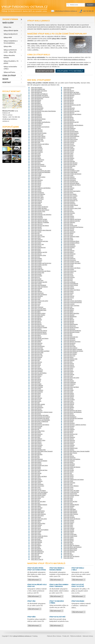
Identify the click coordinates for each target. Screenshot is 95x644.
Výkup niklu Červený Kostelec (39, 133)
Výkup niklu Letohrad (36, 288)
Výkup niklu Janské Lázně (70, 226)
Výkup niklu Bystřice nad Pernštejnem (73, 125)
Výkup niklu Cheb (36, 142)
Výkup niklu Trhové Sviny (38, 486)
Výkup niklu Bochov (69, 103)
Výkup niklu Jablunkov (69, 222)
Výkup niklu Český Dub (37, 139)
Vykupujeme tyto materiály (70, 71)
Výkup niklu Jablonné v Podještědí (40, 222)
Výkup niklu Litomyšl (69, 296)
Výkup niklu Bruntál (69, 119)
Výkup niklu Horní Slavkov (70, 199)
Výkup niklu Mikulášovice (70, 317)
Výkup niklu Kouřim (69, 265)
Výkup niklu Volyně (36, 527)
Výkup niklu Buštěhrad (37, 124)
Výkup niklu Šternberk (37, 454)
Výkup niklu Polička (36, 389)
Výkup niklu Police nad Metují (71, 387)
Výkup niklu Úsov (35, 500)
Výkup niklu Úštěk (68, 500)
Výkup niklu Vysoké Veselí (70, 536)
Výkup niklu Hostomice (69, 204)
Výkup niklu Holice (68, 190)
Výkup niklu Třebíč (68, 481)
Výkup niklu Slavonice (69, 440)
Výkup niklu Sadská (36, 428)
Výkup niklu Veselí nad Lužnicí (39, 519)
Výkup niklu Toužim (69, 478)
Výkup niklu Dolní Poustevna (38, 166)
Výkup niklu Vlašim (68, 523)
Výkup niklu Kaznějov (69, 248)
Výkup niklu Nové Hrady (37, 349)
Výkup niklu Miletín (68, 318)
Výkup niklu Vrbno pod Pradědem (40, 530)
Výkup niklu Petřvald (69, 375)
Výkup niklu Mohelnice (69, 329)
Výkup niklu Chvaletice (37, 152)
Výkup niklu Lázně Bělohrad (71, 284)
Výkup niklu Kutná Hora (37, 280)
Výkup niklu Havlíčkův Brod (71, 182)
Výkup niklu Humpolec (37, 216)
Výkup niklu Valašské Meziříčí (71, 505)
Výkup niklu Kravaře (36, 274)
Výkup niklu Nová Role (37, 348)
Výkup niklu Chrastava (37, 149)
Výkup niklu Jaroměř (36, 227)
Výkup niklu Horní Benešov (38, 194)
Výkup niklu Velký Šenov (37, 516)
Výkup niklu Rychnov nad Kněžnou (40, 425)
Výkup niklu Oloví (68, 362)
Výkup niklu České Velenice (38, 138)
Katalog (35, 636)
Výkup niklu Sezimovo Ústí (70, 434)
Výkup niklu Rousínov (69, 415)
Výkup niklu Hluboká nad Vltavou (72, 185)
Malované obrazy (88, 636)
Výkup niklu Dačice (36, 155)
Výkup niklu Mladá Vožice (38, 326)
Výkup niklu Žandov (69, 541)
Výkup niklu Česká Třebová (38, 136)
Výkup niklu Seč (35, 429)
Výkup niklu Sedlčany (69, 429)
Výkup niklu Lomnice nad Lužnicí (40, 301)
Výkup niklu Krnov (68, 274)
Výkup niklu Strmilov (36, 464)
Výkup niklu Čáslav (36, 128)
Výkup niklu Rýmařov (69, 426)
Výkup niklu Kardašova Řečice (71, 243)
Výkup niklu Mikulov (36, 318)
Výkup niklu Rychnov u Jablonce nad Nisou (75, 425)
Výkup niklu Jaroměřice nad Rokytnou (73, 227)
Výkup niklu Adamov (69, 88)
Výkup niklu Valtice (36, 506)
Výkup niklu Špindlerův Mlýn (38, 450)
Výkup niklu (8, 46)
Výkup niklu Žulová (68, 558)
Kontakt (7, 82)
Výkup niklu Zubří (36, 558)
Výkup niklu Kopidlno (36, 259)
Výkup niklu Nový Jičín (37, 356)
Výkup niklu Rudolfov (36, 423)
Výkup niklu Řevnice (36, 409)
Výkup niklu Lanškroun (69, 282)
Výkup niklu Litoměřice (37, 296)
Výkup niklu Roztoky (69, 420)
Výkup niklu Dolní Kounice (70, 164)
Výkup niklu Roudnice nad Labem (40, 415)
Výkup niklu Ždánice (36, 545)
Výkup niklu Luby (35, 306)
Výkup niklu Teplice (68, 475)
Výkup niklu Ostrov (68, 368)
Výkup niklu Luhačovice (37, 307)
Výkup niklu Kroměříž (36, 276)
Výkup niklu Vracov (36, 528)
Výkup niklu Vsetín (36, 533)
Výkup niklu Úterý (36, 503)
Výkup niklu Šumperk (69, 465)
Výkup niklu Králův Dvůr (37, 269)
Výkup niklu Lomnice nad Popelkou (73, 301)
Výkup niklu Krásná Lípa (70, 271)
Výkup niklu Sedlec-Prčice (38, 431)
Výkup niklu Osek (36, 367)
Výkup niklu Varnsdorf (37, 508)
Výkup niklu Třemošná (69, 483)
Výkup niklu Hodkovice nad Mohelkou (41, 188)
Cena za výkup (9, 76)
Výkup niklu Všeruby (69, 531)
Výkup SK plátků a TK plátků (11, 62)
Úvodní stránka (10, 19)
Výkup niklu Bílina (68, 99)
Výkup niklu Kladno (36, 251)
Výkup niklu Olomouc (36, 362)
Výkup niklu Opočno (69, 364)
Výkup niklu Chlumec (69, 142)
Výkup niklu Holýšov (36, 191)
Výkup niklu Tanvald (36, 473)
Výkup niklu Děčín (36, 157)
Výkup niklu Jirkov (68, 238)
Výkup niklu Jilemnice (37, 235)
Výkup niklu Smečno (36, 444)
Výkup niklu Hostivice (69, 202)
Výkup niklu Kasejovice (69, 246)
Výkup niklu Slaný (36, 437)
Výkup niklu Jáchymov (37, 224)
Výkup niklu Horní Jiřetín (70, 197)
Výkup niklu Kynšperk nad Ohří (39, 282)
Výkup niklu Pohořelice (37, 387)
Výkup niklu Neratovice (69, 343)
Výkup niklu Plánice (36, 379)
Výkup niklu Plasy (68, 379)
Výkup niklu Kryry (36, 277)
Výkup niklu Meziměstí (37, 317)
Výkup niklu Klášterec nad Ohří (39, 252)
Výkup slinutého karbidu (9, 56)
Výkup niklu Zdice (36, 547)
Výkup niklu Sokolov (69, 447)
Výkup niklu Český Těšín (37, 141)
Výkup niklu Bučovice (69, 121)
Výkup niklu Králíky (68, 266)
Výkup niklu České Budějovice (71, 136)
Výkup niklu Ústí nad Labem (38, 502)
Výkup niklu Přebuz (36, 393)
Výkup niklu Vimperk (69, 520)
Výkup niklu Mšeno (36, 335)
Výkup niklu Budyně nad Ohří (71, 122)
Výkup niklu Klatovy (69, 252)
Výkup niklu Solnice (36, 448)
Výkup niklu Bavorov (69, 91)
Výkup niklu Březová (36, 114)
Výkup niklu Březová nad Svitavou (72, 114)
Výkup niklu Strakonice (69, 458)
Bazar (5, 79)
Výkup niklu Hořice (68, 193)
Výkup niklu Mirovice (36, 324)
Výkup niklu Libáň (36, 290)
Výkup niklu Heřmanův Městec (71, 183)
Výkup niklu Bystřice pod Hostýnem (40, 127)
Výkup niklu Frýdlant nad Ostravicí (72, 174)
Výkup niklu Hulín (68, 215)
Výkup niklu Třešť (68, 484)
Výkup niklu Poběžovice (70, 382)
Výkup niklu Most (68, 334)
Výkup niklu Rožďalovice (70, 417)
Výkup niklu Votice (68, 527)
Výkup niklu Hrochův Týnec (38, 211)
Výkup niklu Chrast (68, 147)
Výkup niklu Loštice (36, 302)
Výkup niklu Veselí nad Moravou (72, 519)
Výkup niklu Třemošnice (37, 484)
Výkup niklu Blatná (36, 102)
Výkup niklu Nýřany (69, 357)
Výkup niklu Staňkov (69, 450)
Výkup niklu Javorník (36, 229)
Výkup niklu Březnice (69, 113)
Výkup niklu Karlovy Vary (37, 244)
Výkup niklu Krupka (69, 276)
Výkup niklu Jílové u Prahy (38, 237)
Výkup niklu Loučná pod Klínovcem (73, 302)
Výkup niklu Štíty (35, 456)
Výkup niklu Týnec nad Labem (71, 491)
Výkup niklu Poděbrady (37, 385)
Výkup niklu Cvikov (68, 153)
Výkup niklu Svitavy (69, 469)
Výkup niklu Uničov (36, 498)
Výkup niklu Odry (35, 360)
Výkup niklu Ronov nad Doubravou (73, 412)
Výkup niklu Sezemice (37, 434)
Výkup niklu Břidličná (36, 116)
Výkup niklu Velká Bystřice (38, 511)
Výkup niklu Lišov (68, 295)
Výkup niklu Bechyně (36, 92)
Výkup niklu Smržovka (37, 445)
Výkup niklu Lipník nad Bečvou (39, 295)
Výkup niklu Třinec (36, 487)
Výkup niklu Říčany (68, 409)
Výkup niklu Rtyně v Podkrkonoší (40, 422)
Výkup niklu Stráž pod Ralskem (39, 461)
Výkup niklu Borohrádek (37, 108)
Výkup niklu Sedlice (69, 431)
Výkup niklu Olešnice (69, 360)
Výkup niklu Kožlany (36, 266)
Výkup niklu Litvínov (69, 298)
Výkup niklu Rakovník (37, 406)
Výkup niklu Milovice (69, 320)
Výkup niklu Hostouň (36, 205)
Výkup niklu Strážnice (69, 461)
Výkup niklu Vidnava (36, 520)
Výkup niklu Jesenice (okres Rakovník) (41, 230)
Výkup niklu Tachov (69, 472)
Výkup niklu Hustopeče (37, 218)
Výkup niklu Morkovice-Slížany (39, 334)
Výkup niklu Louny (36, 304)
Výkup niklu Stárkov (36, 453)
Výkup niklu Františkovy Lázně (71, 171)
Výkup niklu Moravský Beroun (39, 332)
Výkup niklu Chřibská (69, 149)
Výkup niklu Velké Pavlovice (71, 514)
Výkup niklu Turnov (68, 489)
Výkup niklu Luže (68, 307)
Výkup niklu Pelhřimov (37, 375)
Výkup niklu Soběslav (69, 445)
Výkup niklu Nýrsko (36, 359)
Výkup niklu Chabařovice (70, 141)
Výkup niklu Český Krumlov (71, 139)
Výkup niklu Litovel (36, 298)
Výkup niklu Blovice (69, 102)
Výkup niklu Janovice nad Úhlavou (40, 226)
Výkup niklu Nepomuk (37, 343)
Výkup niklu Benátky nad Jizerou (39, 95)
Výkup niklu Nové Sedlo (37, 353)
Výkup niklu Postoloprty (37, 390)
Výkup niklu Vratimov (69, 528)
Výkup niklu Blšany (36, 103)
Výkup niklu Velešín (36, 509)
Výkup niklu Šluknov (36, 442)
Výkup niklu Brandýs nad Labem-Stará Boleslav (43, 111)
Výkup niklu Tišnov (36, 478)
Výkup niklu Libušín (69, 293)
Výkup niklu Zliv (35, 555)
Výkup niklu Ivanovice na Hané (39, 219)
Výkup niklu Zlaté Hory (37, 553)
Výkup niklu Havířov (36, 182)
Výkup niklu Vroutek (36, 531)
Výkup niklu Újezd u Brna (38, 497)
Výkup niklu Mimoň (36, 321)
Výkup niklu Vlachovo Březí (38, 523)
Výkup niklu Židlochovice (37, 552)
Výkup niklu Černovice (37, 132)
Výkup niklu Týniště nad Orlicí (71, 492)
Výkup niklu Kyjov (68, 280)
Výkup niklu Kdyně (36, 249)
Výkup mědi (8, 37)
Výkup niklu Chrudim (69, 150)
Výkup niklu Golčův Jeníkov (38, 177)
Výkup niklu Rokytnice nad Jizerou (72, 411)
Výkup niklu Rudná (68, 422)
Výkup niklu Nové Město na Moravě (73, 349)
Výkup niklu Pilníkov (36, 376)
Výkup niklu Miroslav (69, 321)
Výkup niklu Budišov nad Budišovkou (41, 122)
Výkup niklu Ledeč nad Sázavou (39, 287)
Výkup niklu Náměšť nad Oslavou (40, 338)
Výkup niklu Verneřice (69, 517)
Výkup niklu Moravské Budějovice (72, 331)
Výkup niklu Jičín (35, 233)
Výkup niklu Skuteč (68, 436)
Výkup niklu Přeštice (69, 395)
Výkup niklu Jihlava (68, 233)
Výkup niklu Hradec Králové (71, 205)
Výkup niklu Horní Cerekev (70, 196)
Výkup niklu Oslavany (69, 367)
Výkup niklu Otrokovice (37, 370)
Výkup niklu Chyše (36, 153)
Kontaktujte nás (45, 71)
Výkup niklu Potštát (68, 390)
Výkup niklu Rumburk (69, 423)
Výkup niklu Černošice (37, 130)
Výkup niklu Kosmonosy (70, 260)
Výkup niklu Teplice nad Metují (39, 476)
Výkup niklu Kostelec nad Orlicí (39, 265)
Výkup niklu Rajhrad (69, 404)
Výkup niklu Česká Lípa (37, 135)
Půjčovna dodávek (76, 636)
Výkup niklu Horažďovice (37, 193)
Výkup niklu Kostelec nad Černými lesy (41, 263)
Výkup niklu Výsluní (36, 534)
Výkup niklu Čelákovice (69, 128)
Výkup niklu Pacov (68, 370)
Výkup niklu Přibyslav (36, 398)
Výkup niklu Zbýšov (69, 544)
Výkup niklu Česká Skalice (70, 135)
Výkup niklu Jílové (68, 235)
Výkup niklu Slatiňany (37, 439)
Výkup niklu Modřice (36, 329)
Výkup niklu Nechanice (69, 340)
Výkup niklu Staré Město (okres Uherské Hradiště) (76, 451)
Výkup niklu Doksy (36, 163)
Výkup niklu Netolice (36, 345)
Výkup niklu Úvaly (68, 503)
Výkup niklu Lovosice (69, 304)
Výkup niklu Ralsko (68, 406)
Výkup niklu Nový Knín (69, 356)
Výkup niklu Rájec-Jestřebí (38, 404)
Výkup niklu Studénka (69, 464)
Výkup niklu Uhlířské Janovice (71, 495)
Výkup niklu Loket (36, 299)
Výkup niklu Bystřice (36, 125)
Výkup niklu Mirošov (36, 323)
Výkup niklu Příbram (69, 396)
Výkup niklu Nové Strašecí (70, 353)
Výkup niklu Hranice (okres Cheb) (72, 208)
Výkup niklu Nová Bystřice (38, 346)
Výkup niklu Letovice (69, 288)
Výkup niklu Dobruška (69, 161)
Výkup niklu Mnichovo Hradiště (39, 327)
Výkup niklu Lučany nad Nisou (71, 306)
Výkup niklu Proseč (36, 400)
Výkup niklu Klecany (36, 254)
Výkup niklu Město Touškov (38, 315)
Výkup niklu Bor (68, 106)
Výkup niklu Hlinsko (36, 185)
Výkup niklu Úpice (68, 498)
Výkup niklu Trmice (68, 487)
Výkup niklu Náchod (36, 337)
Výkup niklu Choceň (69, 144)
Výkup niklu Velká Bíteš (70, 509)
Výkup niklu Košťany (36, 262)
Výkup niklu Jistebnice (37, 240)
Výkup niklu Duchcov (69, 169)
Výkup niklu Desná (68, 157)
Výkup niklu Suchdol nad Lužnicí (39, 465)
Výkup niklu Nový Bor (37, 354)
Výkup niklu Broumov (36, 117)
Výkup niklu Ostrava (36, 368)
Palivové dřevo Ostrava (54, 636)
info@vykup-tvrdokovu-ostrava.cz (66, 11)
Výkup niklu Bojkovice (37, 106)
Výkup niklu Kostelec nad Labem (72, 263)
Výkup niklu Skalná (36, 436)
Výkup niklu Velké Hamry (37, 512)
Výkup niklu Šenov (68, 433)
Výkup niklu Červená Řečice (71, 132)
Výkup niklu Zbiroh (36, 544)
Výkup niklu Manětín (69, 309)
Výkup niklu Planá (36, 378)
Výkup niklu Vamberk (69, 506)
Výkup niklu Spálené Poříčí (70, 448)
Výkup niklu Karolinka (69, 244)
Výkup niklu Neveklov (69, 345)
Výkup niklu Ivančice (69, 218)
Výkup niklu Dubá (36, 168)
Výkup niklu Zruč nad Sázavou (71, 556)
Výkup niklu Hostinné (36, 202)
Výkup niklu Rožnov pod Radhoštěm (40, 420)
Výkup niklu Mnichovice (70, 326)
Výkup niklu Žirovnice (69, 552)
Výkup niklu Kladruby (69, 251)
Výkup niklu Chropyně (37, 150)
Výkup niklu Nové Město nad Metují (40, 351)
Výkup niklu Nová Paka (69, 346)
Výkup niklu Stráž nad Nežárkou (72, 459)
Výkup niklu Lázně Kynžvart (71, 285)
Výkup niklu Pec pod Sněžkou (39, 373)
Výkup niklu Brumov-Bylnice (38, 119)
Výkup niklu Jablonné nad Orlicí (72, 221)
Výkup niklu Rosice (36, 414)
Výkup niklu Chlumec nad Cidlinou (40, 144)
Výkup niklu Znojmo (36, 556)
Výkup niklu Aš (67, 89)
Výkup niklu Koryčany (37, 260)
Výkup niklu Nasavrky (37, 340)
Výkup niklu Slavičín (69, 439)
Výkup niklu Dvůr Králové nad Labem (41, 171)
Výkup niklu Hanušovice (70, 179)
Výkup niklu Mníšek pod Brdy (71, 327)
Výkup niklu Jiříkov (36, 238)
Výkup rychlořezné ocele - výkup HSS (10, 51)
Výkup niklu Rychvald (37, 426)
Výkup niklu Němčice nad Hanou (72, 342)
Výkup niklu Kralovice (37, 268)
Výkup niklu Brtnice (68, 117)
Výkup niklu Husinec (69, 216)
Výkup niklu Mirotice (69, 323)
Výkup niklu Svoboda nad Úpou (39, 470)
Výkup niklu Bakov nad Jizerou (39, 91)
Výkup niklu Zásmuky (36, 542)
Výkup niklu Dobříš (68, 160)
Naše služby (8, 23)
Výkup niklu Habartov (69, 177)
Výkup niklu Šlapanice (69, 437)
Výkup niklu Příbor (36, 396)
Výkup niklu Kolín (35, 257)
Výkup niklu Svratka (69, 470)
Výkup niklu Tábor (36, 472)
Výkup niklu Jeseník (69, 230)
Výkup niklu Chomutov (69, 146)
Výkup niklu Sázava (69, 428)
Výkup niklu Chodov (36, 146)
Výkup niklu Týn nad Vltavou (38, 491)
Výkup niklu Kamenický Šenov (71, 241)
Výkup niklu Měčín (36, 312)
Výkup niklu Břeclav (36, 113)
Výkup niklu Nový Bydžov (70, 354)
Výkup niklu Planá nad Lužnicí (71, 378)
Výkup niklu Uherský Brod (70, 494)
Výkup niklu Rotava (69, 414)
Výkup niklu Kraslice (69, 269)
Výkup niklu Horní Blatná (70, 194)
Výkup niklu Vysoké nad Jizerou (39, 536)
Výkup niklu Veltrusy (69, 516)
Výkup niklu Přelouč (69, 393)
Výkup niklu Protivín (36, 401)
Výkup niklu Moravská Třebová (39, 331)
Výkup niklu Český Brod (70, 138)
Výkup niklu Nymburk (36, 357)
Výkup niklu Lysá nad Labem (38, 309)
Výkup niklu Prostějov (69, 400)
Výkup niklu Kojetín (68, 255)
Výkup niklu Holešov (36, 190)
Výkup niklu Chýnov (69, 152)
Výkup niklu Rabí (35, 403)
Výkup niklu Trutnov (36, 489)
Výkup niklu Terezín (69, 476)
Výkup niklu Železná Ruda (70, 549)
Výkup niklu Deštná (36, 158)
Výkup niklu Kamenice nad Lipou (39, 241)
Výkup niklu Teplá (36, 475)
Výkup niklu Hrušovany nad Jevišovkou (41, 215)
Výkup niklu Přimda (69, 398)
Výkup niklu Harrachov (37, 180)
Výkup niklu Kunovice (69, 277)
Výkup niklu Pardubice (37, 371)
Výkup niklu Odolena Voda (70, 359)
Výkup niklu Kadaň (68, 240)
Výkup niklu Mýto (68, 335)
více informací (33, 580)
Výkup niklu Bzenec (69, 127)
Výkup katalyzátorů (11, 34)
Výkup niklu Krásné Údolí (38, 273)
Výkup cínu (7, 27)
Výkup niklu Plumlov (69, 381)
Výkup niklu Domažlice (69, 166)
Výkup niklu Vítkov (36, 522)
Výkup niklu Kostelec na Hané (71, 262)
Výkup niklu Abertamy (37, 88)
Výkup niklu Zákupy (69, 539)
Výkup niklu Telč (68, 473)
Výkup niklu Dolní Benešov (70, 163)
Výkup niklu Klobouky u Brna (38, 255)
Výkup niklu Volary (68, 525)
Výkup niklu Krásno (69, 273)
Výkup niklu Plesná (36, 381)
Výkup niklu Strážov (36, 462)
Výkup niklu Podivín (69, 385)
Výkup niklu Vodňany (36, 525)
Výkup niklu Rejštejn (69, 407)
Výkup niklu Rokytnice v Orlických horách (42, 412)
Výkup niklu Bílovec (36, 100)
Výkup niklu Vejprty (68, 508)
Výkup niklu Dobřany (69, 158)
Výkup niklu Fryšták (36, 175)
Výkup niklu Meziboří (69, 315)
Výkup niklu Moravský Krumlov (71, 332)
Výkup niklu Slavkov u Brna (38, 440)
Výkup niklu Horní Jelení (37, 197)
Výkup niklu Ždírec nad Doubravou (72, 547)
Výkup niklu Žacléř (36, 539)
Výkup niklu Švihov (36, 469)
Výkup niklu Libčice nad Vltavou (72, 290)
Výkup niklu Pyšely (68, 401)
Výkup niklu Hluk (68, 186)
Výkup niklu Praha (68, 392)
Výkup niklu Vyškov (69, 533)
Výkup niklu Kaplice (36, 243)
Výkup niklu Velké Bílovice (70, 511)
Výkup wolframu (9, 72)
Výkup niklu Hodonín (69, 188)
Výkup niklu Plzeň (36, 382)
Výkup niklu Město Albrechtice (71, 313)
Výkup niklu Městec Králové (38, 313)
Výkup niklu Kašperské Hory (38, 248)
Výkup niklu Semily (36, 433)
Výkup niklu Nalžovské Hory (71, 337)
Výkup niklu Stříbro (68, 462)
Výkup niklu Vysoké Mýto (70, 534)
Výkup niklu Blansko (69, 100)
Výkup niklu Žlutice (68, 555)
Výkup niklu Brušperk (36, 121)
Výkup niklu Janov (68, 224)
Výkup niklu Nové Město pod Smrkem (73, 351)
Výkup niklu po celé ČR (37, 560)
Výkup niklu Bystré (68, 124)
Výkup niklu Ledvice (69, 287)
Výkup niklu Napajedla (69, 338)
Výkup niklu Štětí (68, 454)
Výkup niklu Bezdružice (37, 99)
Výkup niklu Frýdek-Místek (70, 172)
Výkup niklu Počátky (36, 384)
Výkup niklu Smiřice (69, 444)
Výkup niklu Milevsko (36, 320)
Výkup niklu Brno (68, 116)
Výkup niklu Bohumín (36, 105)
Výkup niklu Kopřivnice (69, 259)
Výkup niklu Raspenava (37, 407)
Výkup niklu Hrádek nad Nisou (39, 208)
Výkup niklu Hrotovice (37, 213)
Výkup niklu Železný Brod (70, 550)
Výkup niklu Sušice (36, 467)
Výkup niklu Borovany (69, 108)
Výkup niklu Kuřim (68, 279)
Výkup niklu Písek (68, 376)
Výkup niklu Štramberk (37, 459)
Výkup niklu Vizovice (69, 522)
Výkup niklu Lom (68, 299)
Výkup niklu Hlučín (36, 186)
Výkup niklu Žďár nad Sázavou (71, 545)
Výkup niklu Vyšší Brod (37, 538)
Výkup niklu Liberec (69, 291)
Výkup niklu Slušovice (69, 442)
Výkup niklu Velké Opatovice (38, 514)
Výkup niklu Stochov (69, 456)
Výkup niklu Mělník (68, 312)
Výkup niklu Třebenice (37, 481)
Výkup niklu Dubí (68, 168)
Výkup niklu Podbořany (69, 384)
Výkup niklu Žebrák (36, 549)
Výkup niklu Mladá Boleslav (71, 324)
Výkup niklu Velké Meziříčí (70, 512)
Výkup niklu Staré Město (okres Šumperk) (42, 451)
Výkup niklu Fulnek (68, 175)
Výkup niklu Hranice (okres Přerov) (40, 210)
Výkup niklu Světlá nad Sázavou (72, 467)
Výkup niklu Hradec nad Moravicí (40, 207)
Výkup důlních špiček (11, 30)
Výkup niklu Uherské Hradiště (39, 494)
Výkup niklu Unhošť (69, 497)
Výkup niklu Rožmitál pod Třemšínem (73, 418)
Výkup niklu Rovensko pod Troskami (40, 417)
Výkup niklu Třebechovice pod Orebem (74, 480)
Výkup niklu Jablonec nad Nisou (39, 221)
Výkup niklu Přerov (36, 395)
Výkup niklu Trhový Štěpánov (71, 486)
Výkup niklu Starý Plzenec (70, 453)
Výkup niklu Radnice (69, 403)
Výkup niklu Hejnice (36, 183)
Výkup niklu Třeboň (36, 483)
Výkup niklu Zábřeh (69, 538)
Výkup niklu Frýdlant (36, 174)
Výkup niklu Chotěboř (37, 147)
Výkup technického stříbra (10, 68)
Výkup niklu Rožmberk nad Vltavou (40, 418)
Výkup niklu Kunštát (36, 279)
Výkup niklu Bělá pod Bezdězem (72, 94)
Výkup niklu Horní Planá (37, 199)
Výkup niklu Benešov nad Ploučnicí (40, 97)
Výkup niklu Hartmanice (70, 180)
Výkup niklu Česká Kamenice (71, 133)
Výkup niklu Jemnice (69, 229)
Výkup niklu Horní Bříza (37, 196)
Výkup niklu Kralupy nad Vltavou (72, 268)
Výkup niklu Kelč (68, 249)
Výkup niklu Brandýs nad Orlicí (71, 111)
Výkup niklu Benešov (69, 95)
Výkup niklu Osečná (69, 365)
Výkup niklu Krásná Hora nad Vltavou (41, 271)
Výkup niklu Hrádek (69, 207)
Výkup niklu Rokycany (37, 411)
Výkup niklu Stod (35, 458)
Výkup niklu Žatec (68, 542)
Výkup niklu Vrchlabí (69, 530)
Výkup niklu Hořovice (36, 200)
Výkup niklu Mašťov (69, 310)
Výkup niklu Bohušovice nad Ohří (72, 105)
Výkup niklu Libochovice (37, 293)
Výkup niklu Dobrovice (37, 161)
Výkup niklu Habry (36, 179)
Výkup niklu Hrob (68, 210)
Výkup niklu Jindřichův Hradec (71, 237)
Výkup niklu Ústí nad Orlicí (70, 502)
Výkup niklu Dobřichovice (38, 160)
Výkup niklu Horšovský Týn (71, 200)
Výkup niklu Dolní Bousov (38, 164)
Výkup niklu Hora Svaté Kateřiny (72, 191)
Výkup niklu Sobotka (36, 447)
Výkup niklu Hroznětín (69, 213)
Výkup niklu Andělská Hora (38, 89)
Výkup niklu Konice (68, 257)
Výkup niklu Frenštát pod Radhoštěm (41, 172)
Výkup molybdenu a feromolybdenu (11, 42)
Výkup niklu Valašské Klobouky (39, 505)
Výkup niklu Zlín (68, 553)
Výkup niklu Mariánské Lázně (39, 310)
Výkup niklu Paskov (69, 371)
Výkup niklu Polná (68, 389)
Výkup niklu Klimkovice (69, 254)
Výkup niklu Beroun (69, 97)
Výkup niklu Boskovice (37, 110)
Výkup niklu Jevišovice (69, 232)
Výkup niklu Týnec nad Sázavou (39, 492)
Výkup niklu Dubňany (36, 169)
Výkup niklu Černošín (69, 130)
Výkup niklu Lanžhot (36, 284)
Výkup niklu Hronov (69, 211)
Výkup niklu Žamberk (36, 541)
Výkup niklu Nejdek (36, 342)
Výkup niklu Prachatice (37, 392)
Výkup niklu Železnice (37, 550)
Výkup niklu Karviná (36, 246)
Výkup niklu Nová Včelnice (70, 348)
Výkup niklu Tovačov (36, 480)
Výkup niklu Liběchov (36, 291)
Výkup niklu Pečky (68, 373)
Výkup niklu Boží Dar (69, 110)
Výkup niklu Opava (36, 364)
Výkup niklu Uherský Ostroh (38, 495)
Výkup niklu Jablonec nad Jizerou (72, 219)
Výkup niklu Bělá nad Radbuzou (39, 94)
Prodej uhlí (66, 636)
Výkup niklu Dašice (68, 155)
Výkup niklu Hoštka (36, 204)
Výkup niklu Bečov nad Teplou (71, 92)
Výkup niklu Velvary (36, 517)
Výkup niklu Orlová (36, 365)
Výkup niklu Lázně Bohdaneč (39, 285)
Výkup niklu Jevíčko (36, 232)
